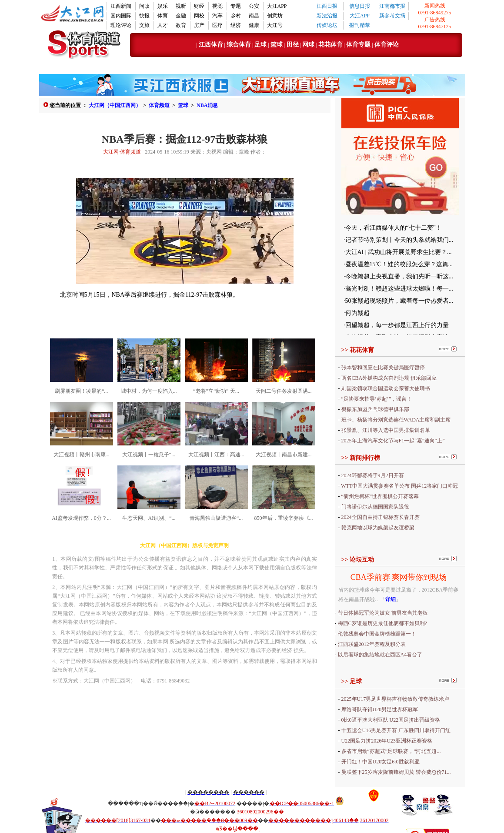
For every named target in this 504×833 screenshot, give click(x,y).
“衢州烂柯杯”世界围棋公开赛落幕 (380, 496)
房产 (199, 25)
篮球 (277, 45)
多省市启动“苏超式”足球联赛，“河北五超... (391, 751)
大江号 (275, 25)
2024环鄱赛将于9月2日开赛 (373, 475)
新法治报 (327, 16)
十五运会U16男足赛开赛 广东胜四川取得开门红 (396, 730)
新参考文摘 (392, 16)
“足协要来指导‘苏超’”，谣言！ (377, 399)
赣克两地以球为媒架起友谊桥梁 (378, 528)
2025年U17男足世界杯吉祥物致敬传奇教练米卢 (396, 699)
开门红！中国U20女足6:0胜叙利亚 (381, 762)
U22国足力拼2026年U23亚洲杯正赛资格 (387, 741)
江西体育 (211, 45)
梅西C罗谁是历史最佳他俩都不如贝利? (382, 623)
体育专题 (359, 45)
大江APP (277, 6)
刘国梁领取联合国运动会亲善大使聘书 (386, 388)
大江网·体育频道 (122, 152)
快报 (144, 16)
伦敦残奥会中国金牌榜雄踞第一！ (377, 634)
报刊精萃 (360, 25)
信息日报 (360, 6)
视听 (181, 6)
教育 (181, 25)
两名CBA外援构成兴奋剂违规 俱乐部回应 (389, 378)
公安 (254, 6)
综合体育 (239, 45)
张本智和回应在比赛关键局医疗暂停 (383, 368)
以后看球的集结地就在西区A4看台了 (380, 655)
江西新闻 (121, 6)
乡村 (236, 16)
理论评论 (121, 25)
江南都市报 (392, 6)
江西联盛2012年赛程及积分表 (372, 644)
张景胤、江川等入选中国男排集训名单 (386, 430)
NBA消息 (207, 105)
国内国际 (121, 16)
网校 (199, 16)
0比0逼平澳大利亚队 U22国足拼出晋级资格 (391, 720)
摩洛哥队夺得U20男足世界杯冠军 (380, 709)
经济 (236, 25)
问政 (144, 6)
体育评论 (387, 45)
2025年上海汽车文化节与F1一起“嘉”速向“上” (393, 441)
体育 (163, 16)
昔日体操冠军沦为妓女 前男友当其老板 (383, 613)
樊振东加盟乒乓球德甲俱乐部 (375, 409)
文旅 (144, 25)
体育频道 (159, 105)
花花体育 (330, 45)
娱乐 (163, 6)
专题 (236, 6)
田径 (292, 45)
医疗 (217, 25)
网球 (308, 45)
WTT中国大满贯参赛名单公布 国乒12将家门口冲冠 (399, 486)
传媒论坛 (327, 25)
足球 (260, 45)
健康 (254, 25)
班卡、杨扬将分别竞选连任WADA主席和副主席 (396, 420)
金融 (181, 16)
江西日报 (327, 6)
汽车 (217, 16)
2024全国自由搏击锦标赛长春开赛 (381, 517)
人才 (163, 25)
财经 (199, 6)
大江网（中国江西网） (115, 105)
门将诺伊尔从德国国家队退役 (375, 507)
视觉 (217, 6)
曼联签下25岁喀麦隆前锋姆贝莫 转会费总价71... (396, 772)
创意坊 (275, 16)
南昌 (254, 16)
